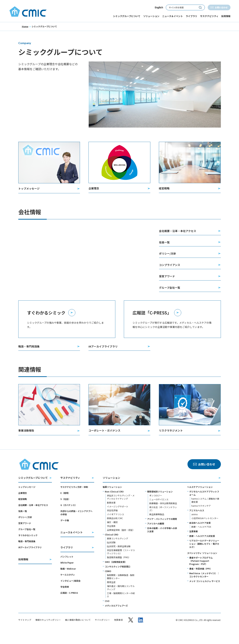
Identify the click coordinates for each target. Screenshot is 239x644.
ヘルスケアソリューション (200, 500)
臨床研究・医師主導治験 (119, 559)
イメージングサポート (118, 520)
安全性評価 (112, 523)
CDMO (108, 584)
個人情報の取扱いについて (78, 633)
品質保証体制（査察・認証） (121, 543)
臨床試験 (111, 555)
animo (195, 527)
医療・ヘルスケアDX (201, 540)
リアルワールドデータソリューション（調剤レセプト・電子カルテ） (204, 557)
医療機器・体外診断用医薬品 (163, 516)
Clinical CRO (112, 548)
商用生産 (111, 595)
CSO (107, 614)
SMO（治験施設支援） (116, 575)
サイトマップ (25, 633)
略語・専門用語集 (27, 554)
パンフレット (67, 570)
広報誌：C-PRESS (69, 606)
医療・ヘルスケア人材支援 (202, 549)
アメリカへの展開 (156, 537)
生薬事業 (194, 544)
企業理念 (23, 506)
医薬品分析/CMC (115, 531)
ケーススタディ (68, 588)
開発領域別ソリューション (160, 505)
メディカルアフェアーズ (116, 619)
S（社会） (65, 512)
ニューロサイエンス (159, 512)
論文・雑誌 (112, 535)
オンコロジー (156, 509)
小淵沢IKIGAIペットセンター (205, 531)
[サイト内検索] (181, 7)
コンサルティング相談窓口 (118, 580)
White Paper (67, 576)
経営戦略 (23, 512)
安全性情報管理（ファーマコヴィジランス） (121, 565)
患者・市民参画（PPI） (201, 582)
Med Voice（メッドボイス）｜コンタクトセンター (204, 588)
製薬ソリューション (112, 500)
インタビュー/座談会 (70, 594)
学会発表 (65, 600)
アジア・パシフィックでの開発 (162, 532)
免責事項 (118, 633)
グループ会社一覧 (27, 542)
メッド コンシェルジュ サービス (205, 594)
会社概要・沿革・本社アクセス (33, 518)
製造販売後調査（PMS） (119, 570)
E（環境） (65, 506)
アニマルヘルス (197, 523)
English (159, 7)
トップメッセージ (27, 500)
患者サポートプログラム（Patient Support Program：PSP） (201, 574)
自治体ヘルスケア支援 (200, 536)
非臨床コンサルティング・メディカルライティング (121, 510)
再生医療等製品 (157, 527)
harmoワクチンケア (201, 519)
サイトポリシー (102, 633)
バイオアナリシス (116, 527)
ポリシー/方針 (25, 530)
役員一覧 (23, 524)
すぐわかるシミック (28, 548)
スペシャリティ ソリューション (202, 566)
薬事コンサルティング (118, 552)
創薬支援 (111, 516)
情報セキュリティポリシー (48, 633)
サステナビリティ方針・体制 (74, 500)
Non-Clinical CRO (114, 505)
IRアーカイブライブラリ (30, 560)
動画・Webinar (68, 582)
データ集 (65, 533)
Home (25, 26)
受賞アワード (25, 536)
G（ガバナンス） (69, 518)
